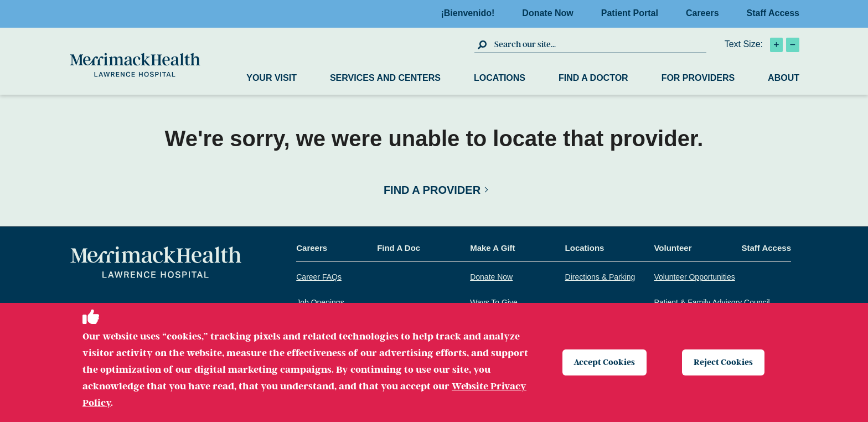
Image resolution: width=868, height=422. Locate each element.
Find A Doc (399, 248)
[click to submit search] (483, 44)
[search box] (599, 44)
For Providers (698, 78)
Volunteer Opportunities (694, 277)
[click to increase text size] (776, 45)
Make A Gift (492, 248)
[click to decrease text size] (793, 45)
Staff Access (773, 13)
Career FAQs (319, 277)
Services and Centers (385, 78)
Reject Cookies (723, 362)
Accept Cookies (605, 362)
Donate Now (551, 13)
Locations (500, 78)
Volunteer (673, 248)
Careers (706, 13)
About (784, 78)
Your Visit (272, 78)
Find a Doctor (593, 78)
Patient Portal (633, 13)
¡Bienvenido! (471, 13)
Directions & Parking (600, 277)
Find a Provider (432, 190)
